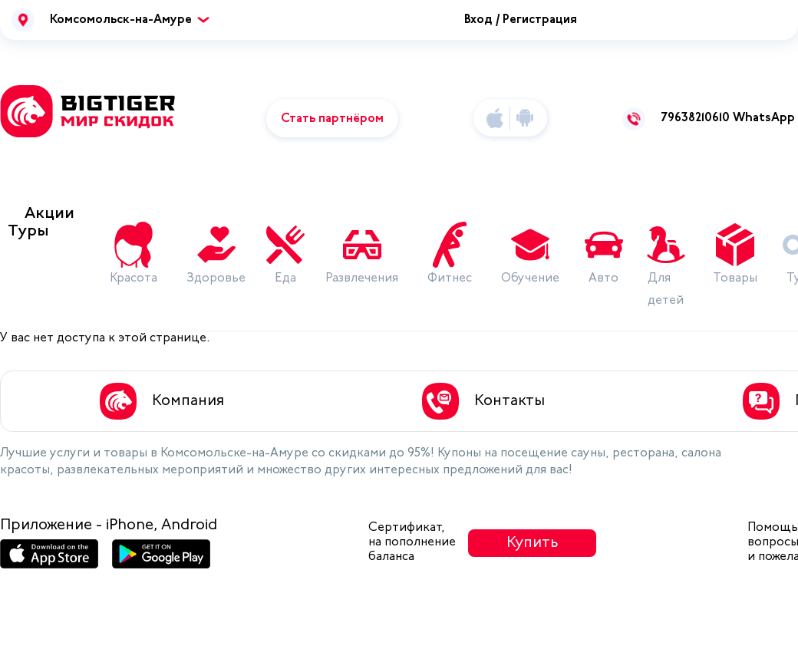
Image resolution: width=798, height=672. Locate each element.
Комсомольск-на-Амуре (121, 20)
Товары (735, 278)
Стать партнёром (332, 119)
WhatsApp (764, 118)
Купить (533, 543)
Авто (603, 278)
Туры (28, 231)
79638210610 (695, 118)
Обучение (530, 278)
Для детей (666, 290)
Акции (49, 214)
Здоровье (216, 278)
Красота (134, 278)
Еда (285, 278)
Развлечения (362, 278)
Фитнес (450, 278)
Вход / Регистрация (521, 20)
